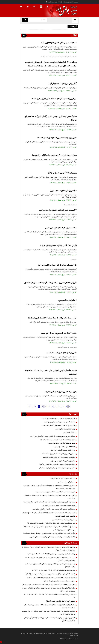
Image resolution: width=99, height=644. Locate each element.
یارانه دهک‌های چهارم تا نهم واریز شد (64, 447)
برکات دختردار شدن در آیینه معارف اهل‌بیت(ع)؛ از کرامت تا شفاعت (52, 554)
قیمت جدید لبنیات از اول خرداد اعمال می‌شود (61, 443)
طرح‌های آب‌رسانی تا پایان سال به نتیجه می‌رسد (57, 265)
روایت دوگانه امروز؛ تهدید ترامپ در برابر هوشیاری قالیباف (58, 440)
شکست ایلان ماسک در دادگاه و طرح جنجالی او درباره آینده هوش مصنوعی (52, 537)
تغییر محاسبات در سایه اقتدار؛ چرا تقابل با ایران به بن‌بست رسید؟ (56, 492)
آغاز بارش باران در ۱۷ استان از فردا (63, 84)
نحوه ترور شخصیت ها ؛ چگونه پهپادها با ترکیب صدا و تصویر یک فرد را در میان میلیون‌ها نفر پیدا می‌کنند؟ (49, 613)
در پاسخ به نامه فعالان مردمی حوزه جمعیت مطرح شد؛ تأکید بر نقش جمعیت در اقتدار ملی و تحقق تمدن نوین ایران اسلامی (49, 528)
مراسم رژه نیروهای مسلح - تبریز (63, 191)
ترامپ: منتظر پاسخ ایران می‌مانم (65, 429)
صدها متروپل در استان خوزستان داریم (61, 228)
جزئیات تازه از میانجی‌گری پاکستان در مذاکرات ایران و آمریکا (57, 464)
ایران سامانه (64, 639)
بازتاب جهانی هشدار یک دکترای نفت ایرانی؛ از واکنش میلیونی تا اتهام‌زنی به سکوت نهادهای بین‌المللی (50, 559)
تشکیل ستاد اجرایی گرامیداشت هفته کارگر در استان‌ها (54, 155)
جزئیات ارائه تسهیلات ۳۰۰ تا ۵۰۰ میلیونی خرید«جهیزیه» (58, 506)
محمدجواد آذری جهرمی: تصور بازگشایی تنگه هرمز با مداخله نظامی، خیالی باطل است (49, 502)
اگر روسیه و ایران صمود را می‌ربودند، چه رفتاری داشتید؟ (58, 418)
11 (66, 407)
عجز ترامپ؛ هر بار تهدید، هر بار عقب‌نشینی (62, 478)
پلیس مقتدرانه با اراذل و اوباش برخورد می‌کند (58, 246)
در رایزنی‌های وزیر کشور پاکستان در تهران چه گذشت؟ (59, 454)
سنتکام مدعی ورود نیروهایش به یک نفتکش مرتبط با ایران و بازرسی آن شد (53, 436)
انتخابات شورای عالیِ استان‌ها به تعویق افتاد (59, 43)
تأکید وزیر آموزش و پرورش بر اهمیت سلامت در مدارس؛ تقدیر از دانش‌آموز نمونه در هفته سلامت (50, 619)
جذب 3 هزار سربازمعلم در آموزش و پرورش (59, 333)
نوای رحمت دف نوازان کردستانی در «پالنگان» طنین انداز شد (52, 318)
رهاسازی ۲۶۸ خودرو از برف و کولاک (62, 173)
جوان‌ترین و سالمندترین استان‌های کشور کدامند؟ (57, 138)
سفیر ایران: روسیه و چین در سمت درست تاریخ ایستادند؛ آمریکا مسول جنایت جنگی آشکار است (50, 606)
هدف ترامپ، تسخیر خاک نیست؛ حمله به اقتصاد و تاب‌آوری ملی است (54, 509)
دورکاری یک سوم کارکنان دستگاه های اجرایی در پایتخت (54, 99)
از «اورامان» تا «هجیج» (67, 300)
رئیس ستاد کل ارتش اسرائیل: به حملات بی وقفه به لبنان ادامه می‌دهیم (50, 574)
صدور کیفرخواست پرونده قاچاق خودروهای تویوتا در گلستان (57, 468)
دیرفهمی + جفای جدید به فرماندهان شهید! (59, 581)
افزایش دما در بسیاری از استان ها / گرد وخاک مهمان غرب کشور (50, 283)
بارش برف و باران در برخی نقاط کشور (62, 353)
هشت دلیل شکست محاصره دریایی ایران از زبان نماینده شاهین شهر (51, 578)
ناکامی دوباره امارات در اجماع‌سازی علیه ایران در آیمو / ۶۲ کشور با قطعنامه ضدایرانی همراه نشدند (50, 497)
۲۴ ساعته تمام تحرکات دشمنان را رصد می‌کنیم (58, 210)
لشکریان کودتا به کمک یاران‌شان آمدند (61, 601)
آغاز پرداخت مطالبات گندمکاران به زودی (63, 450)
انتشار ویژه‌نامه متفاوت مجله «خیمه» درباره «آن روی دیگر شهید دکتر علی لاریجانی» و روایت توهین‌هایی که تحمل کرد (49, 487)
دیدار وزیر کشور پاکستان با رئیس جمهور (63, 461)
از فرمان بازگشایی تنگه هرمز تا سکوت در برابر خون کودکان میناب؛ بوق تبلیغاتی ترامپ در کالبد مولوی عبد (49, 590)
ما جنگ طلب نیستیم (69, 433)
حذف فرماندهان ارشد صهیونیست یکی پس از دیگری (59, 422)
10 (63, 407)
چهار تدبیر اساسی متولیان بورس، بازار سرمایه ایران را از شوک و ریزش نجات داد (51, 523)
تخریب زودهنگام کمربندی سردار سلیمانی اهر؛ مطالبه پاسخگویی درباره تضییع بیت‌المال (49, 513)
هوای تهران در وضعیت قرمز (67, 482)
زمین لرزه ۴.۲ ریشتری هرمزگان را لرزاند (60, 392)
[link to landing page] (66, 10)
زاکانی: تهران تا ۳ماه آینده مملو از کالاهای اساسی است (58, 426)
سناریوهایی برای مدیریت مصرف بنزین (64, 520)
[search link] (25, 20)
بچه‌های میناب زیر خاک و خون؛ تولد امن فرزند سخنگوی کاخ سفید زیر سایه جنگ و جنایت (50, 565)
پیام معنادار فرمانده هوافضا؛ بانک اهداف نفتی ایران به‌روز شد (54, 570)
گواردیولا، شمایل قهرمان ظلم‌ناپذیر (65, 516)
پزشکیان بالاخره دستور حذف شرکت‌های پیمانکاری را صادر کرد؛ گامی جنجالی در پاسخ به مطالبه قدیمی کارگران (49, 549)
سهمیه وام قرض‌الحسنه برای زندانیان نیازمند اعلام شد (59, 457)
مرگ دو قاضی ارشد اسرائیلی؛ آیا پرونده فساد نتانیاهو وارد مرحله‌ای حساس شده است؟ (49, 533)
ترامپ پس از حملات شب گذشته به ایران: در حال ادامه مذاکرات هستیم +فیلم (49, 585)
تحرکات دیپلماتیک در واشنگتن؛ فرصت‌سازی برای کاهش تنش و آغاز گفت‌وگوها (50, 596)
